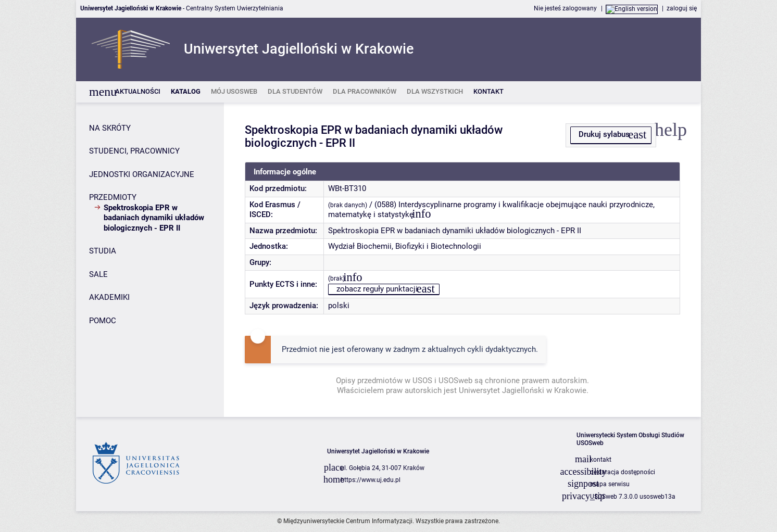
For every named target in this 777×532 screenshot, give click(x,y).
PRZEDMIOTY (113, 197)
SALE (98, 274)
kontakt (601, 460)
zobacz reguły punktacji (377, 289)
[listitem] (138, 92)
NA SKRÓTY (110, 128)
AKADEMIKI (109, 297)
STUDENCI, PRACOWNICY (134, 151)
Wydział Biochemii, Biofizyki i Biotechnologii (405, 246)
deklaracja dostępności (623, 472)
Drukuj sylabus (604, 134)
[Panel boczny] (150, 260)
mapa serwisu (610, 484)
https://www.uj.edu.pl (371, 480)
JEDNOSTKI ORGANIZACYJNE (142, 174)
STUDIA (103, 251)
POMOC (103, 321)
